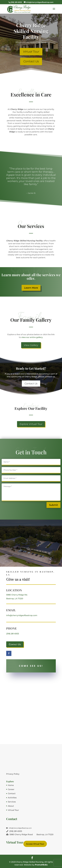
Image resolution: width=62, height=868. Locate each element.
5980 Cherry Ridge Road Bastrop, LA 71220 (30, 834)
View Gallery (31, 345)
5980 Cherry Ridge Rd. (17, 595)
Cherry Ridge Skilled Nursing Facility (31, 31)
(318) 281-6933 (13, 634)
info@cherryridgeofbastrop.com (22, 615)
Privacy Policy (13, 774)
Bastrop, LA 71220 (15, 599)
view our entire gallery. (32, 337)
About (11, 806)
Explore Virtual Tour (31, 424)
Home (11, 785)
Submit (53, 505)
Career (11, 789)
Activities (12, 798)
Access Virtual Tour (35, 844)
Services (12, 802)
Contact (12, 793)
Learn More (31, 288)
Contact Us (31, 61)
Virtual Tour (31, 52)
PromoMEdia (41, 865)
